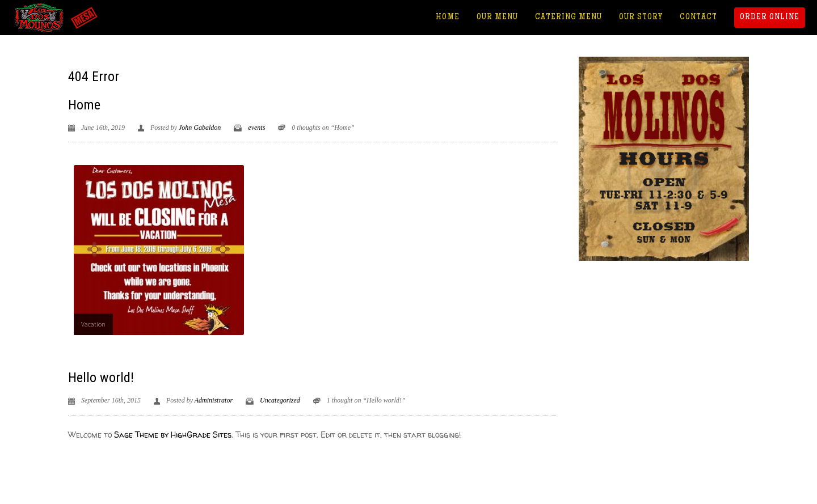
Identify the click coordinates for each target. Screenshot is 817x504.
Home (448, 18)
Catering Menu (568, 18)
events (256, 128)
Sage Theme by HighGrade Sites (173, 435)
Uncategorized (280, 400)
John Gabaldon (200, 128)
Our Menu (497, 18)
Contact (698, 18)
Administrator (214, 400)
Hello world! (101, 378)
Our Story (641, 18)
